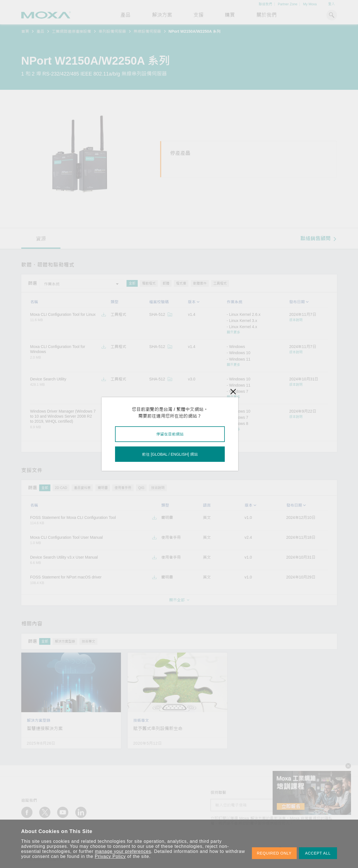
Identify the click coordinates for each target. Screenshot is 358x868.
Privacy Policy (110, 856)
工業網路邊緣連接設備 (71, 31)
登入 (331, 4)
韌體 (166, 283)
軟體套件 (200, 283)
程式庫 (181, 283)
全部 (132, 283)
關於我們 (266, 15)
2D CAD (61, 488)
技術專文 (88, 641)
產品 (40, 31)
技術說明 (158, 488)
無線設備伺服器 (147, 31)
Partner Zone (287, 4)
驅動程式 (149, 283)
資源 (41, 239)
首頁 (25, 31)
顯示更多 (233, 332)
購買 (230, 15)
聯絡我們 (265, 4)
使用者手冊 (123, 488)
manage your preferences (123, 851)
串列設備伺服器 (112, 31)
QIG (141, 488)
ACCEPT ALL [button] (318, 853)
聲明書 (103, 488)
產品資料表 (82, 488)
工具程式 (220, 283)
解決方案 (162, 15)
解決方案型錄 (65, 641)
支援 (198, 15)
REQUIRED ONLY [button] (274, 853)
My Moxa (310, 4)
